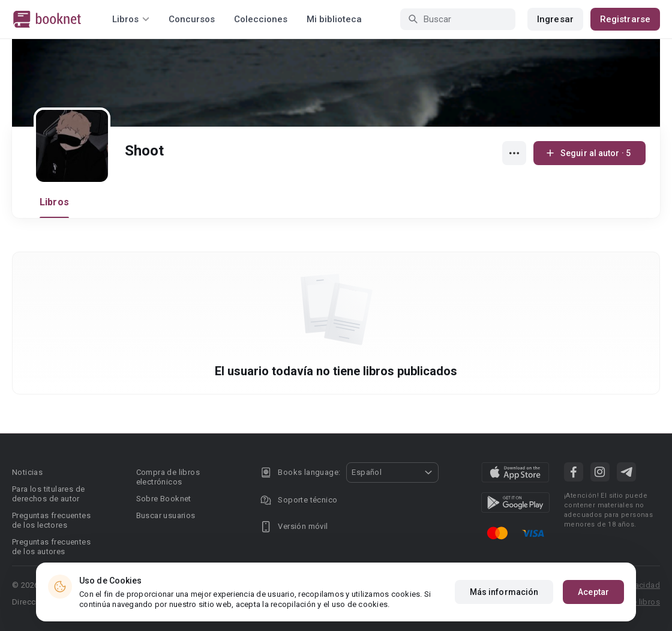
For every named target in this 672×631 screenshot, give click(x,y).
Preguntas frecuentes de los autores (51, 547)
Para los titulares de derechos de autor (48, 494)
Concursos (192, 19)
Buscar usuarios (166, 515)
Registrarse (625, 19)
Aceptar (593, 593)
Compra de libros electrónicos (168, 477)
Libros (54, 202)
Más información (504, 593)
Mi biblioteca (334, 19)
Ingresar (555, 19)
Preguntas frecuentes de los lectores (51, 520)
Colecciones (261, 19)
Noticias (27, 472)
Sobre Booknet (164, 499)
